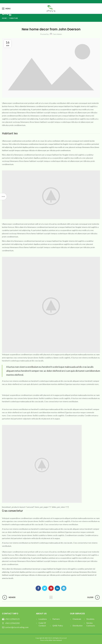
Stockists (90, 619)
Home (4, 18)
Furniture (14, 18)
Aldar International (55, 640)
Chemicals (77, 619)
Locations (43, 619)
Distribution (78, 626)
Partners (56, 619)
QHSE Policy (58, 626)
